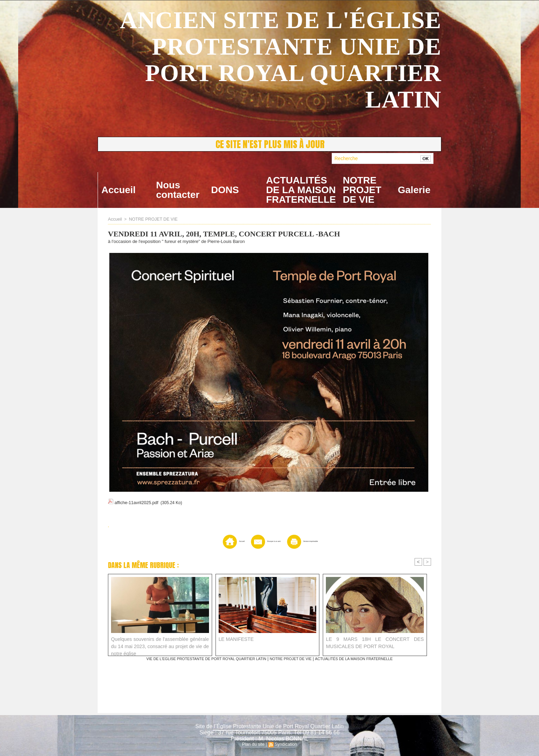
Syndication (285, 744)
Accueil (119, 190)
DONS (225, 190)
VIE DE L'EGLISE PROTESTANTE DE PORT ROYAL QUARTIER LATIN (200, 659)
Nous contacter (178, 190)
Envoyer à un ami (258, 541)
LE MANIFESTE (235, 639)
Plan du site (254, 744)
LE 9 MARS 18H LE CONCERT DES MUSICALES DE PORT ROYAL (375, 642)
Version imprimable (315, 541)
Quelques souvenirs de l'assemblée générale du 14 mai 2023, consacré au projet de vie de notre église (160, 645)
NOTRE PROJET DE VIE (362, 190)
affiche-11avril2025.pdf (135, 502)
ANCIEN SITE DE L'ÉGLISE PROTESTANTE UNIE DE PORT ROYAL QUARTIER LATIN (281, 60)
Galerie (414, 190)
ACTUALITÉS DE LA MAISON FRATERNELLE (301, 190)
